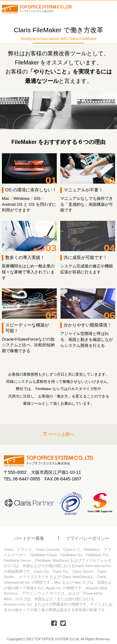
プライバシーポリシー (88, 538)
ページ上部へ (61, 434)
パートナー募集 (29, 538)
